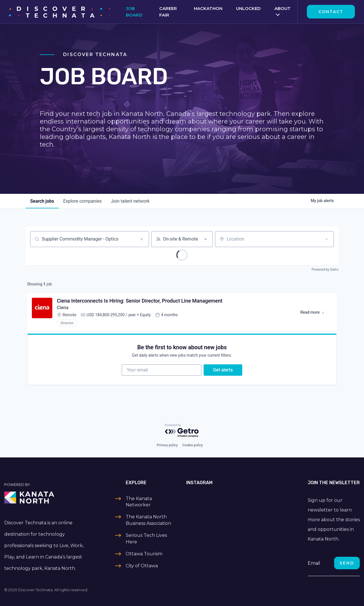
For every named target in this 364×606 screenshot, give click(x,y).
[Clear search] (142, 239)
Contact (331, 12)
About (283, 8)
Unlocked (248, 8)
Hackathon (208, 8)
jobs (42, 201)
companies (82, 201)
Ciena (63, 308)
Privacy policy (167, 445)
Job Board (134, 12)
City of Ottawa (142, 566)
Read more (315, 313)
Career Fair (168, 12)
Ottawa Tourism (144, 554)
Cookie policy (193, 445)
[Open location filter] (326, 239)
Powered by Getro (325, 270)
